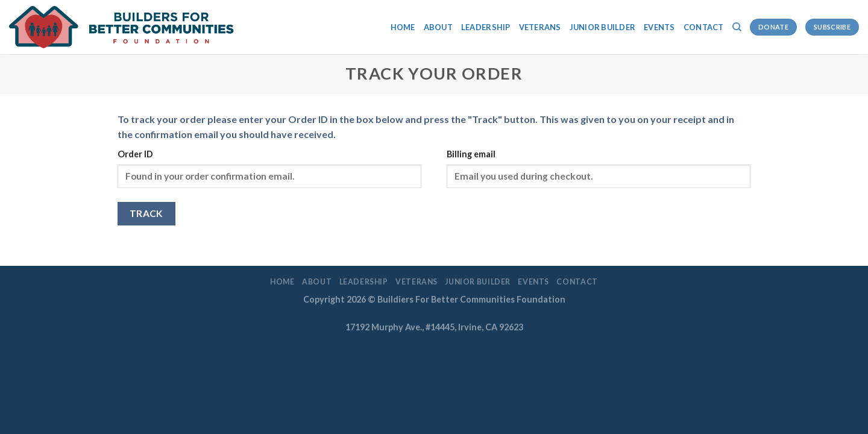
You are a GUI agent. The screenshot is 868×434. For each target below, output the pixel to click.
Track (146, 213)
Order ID (135, 154)
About (438, 27)
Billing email (471, 154)
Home (403, 27)
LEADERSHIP (486, 27)
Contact (704, 27)
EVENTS (659, 27)
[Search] (737, 27)
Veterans (540, 27)
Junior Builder (603, 27)
